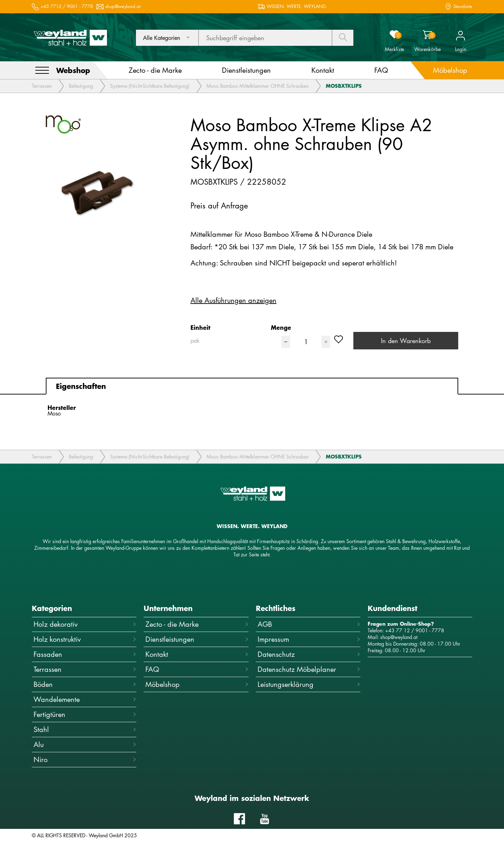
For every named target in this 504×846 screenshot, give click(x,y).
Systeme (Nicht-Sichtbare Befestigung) (150, 86)
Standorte (463, 6)
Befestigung (81, 86)
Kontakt (197, 654)
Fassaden (85, 654)
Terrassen (42, 86)
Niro (85, 759)
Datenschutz (309, 654)
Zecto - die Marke (197, 624)
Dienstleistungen (197, 639)
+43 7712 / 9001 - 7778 (67, 6)
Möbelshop (197, 684)
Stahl (85, 729)
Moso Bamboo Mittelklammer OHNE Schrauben (258, 86)
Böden (85, 684)
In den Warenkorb (406, 341)
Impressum (309, 639)
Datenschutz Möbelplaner (309, 669)
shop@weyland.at (123, 6)
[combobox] (167, 38)
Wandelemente (85, 699)
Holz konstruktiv (85, 639)
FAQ (197, 669)
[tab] (252, 386)
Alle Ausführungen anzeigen (233, 300)
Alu (85, 744)
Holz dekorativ (85, 624)
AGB (309, 624)
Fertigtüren (85, 714)
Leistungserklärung (309, 684)
